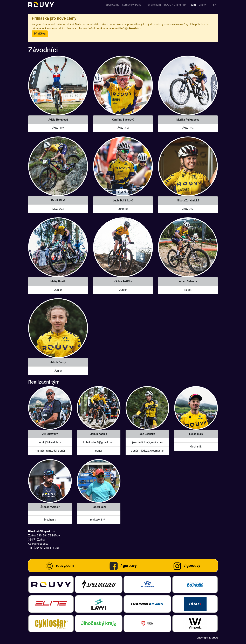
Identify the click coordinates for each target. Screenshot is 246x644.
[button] (40, 34)
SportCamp (112, 5)
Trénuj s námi (153, 5)
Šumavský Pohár (132, 5)
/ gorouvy (129, 566)
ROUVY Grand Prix (175, 5)
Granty (202, 5)
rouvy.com (65, 566)
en (215, 5)
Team (192, 5)
